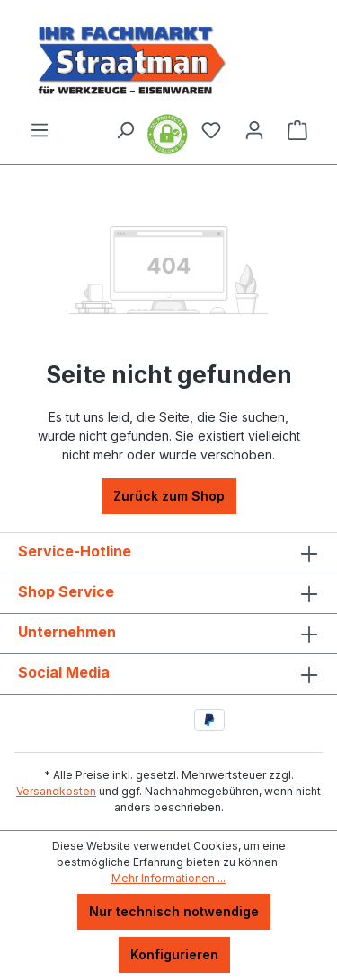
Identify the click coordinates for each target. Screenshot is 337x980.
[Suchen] (125, 130)
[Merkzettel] (211, 130)
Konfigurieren (174, 954)
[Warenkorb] (297, 130)
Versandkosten (56, 791)
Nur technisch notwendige (174, 911)
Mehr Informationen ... (168, 878)
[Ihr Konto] (254, 130)
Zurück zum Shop (169, 496)
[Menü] (40, 130)
